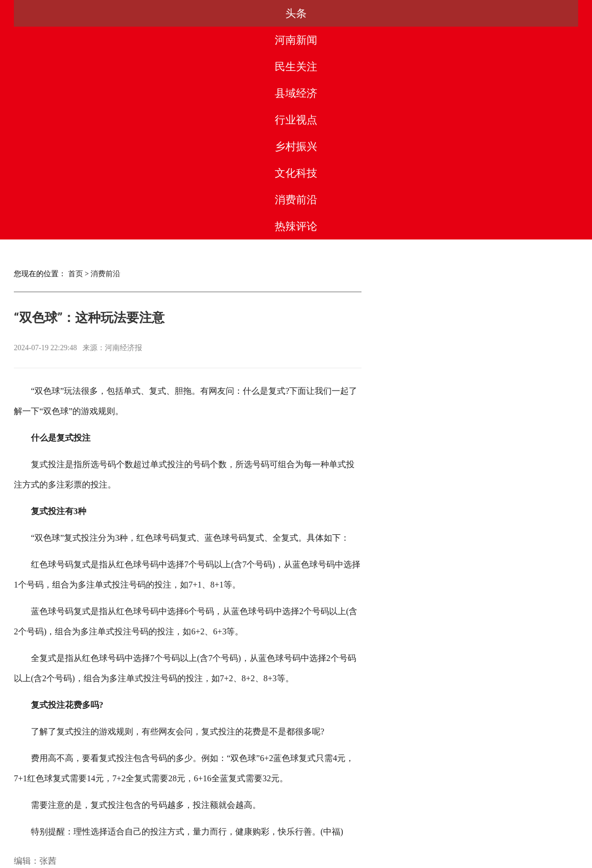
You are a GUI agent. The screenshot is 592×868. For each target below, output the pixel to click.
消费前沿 (484, 13)
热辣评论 (547, 13)
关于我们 (131, 820)
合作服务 (225, 820)
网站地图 (461, 820)
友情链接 (414, 820)
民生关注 (170, 13)
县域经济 (233, 13)
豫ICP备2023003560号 (293, 858)
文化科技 (421, 13)
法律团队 (319, 820)
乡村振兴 (359, 13)
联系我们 (367, 820)
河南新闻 (108, 13)
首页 (76, 61)
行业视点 (296, 13)
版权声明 (273, 820)
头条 (45, 13)
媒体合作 (178, 820)
